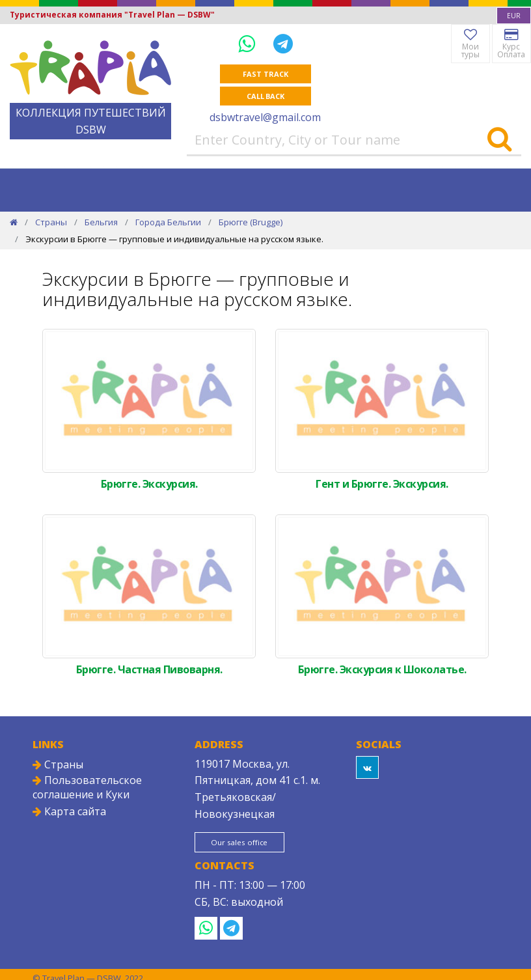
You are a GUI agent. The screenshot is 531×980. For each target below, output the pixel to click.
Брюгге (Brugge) (251, 222)
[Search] (499, 140)
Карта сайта (69, 811)
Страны (51, 222)
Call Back (265, 96)
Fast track (265, 74)
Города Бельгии (168, 222)
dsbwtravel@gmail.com (265, 117)
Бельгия (101, 222)
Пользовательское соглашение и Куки (87, 787)
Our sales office (242, 843)
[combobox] (514, 16)
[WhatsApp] (249, 43)
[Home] (14, 222)
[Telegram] (283, 43)
